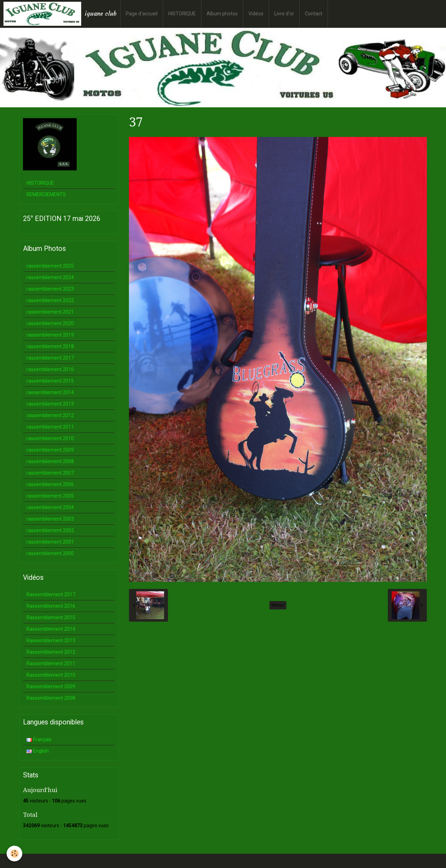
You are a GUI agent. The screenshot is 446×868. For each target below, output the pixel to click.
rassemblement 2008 (50, 461)
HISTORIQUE (182, 14)
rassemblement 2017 (50, 358)
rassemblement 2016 (50, 369)
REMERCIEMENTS (46, 194)
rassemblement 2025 (50, 266)
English (38, 751)
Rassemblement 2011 (51, 663)
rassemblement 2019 (50, 335)
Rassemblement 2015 (51, 617)
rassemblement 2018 (50, 346)
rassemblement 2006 (50, 484)
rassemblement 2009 (50, 450)
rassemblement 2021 (50, 312)
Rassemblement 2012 (51, 652)
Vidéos (256, 14)
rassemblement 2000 (50, 553)
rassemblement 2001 (50, 542)
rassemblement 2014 (50, 392)
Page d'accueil (142, 14)
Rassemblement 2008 (51, 698)
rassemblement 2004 (50, 507)
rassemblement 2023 (50, 289)
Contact (314, 14)
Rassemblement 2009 (51, 686)
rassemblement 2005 (50, 496)
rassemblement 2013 (50, 404)
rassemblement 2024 (50, 277)
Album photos (222, 14)
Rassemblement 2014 (51, 629)
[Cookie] (15, 854)
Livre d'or (284, 14)
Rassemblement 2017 (51, 594)
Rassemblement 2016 (51, 606)
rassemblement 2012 (50, 415)
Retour (278, 605)
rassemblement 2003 (50, 519)
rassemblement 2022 (50, 300)
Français (39, 739)
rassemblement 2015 (50, 381)
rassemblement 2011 (50, 427)
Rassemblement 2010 (51, 675)
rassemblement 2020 (50, 323)
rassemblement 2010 (50, 438)
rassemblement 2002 (50, 530)
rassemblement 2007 (50, 473)
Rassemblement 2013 (51, 640)
